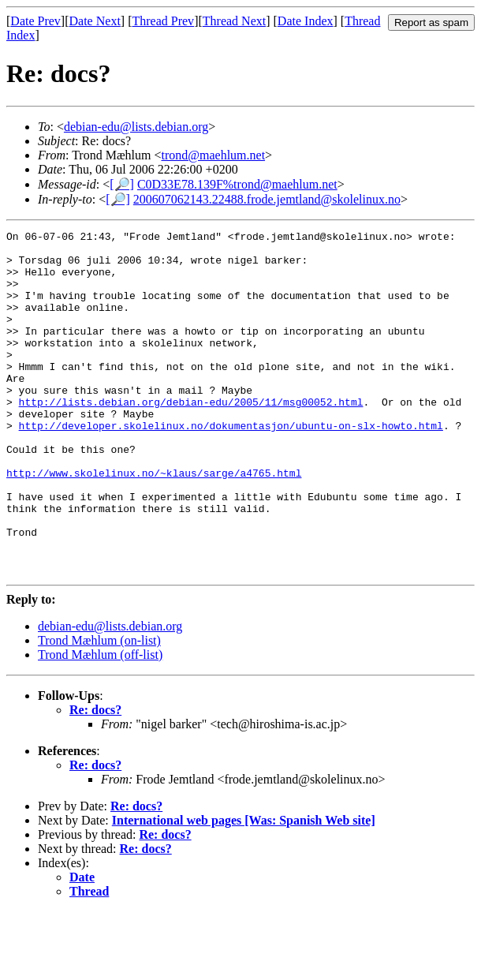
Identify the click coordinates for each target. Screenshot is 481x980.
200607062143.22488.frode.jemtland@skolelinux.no (267, 199)
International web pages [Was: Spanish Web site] (244, 889)
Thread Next (234, 21)
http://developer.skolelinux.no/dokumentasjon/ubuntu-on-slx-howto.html (231, 466)
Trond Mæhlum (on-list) (99, 709)
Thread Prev (163, 21)
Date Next (95, 21)
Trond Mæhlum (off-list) (100, 723)
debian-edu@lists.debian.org (136, 127)
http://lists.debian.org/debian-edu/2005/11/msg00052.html (191, 437)
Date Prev (35, 21)
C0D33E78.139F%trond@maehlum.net (237, 184)
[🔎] (122, 184)
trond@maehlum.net (213, 155)
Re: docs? (95, 778)
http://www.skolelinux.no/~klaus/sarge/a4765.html (154, 522)
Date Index (306, 21)
